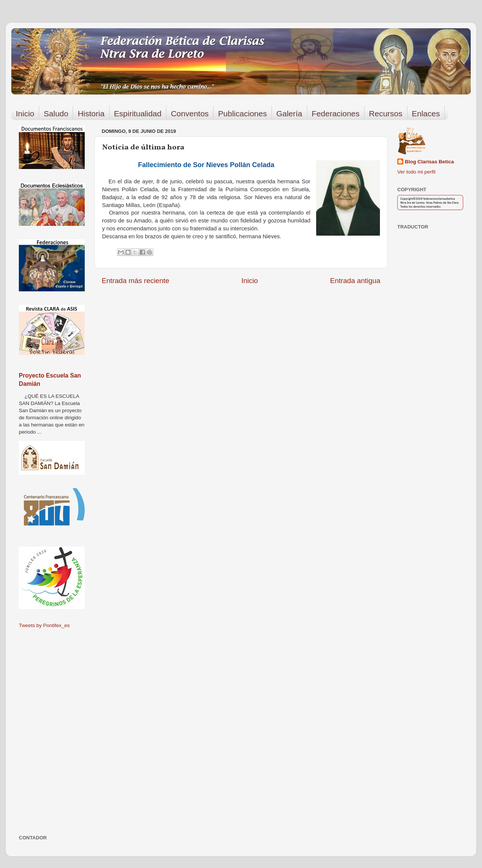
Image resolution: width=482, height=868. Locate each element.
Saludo (56, 113)
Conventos (190, 113)
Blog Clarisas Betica (429, 162)
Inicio (25, 113)
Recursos (386, 113)
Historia (91, 113)
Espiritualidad (138, 113)
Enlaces (426, 113)
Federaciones (336, 113)
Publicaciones (243, 113)
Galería (289, 113)
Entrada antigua (355, 281)
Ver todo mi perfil (416, 172)
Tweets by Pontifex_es (44, 625)
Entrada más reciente (136, 281)
